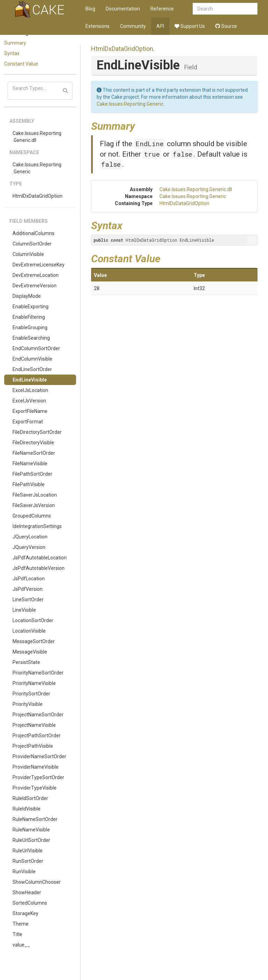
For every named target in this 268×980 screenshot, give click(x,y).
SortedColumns (30, 903)
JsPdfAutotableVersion (39, 568)
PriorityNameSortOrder (38, 673)
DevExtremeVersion (35, 286)
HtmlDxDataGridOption (38, 196)
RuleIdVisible (27, 809)
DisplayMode (27, 296)
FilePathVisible (29, 484)
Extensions (98, 26)
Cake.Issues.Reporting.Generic (37, 168)
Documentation (123, 9)
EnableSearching (31, 338)
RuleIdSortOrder (30, 798)
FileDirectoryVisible (33, 443)
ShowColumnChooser (37, 882)
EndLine (150, 144)
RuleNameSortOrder (35, 819)
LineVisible (24, 610)
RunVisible (24, 872)
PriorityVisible (28, 704)
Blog (90, 9)
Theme (21, 924)
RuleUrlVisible (28, 851)
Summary (15, 43)
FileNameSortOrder (34, 453)
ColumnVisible (28, 254)
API (160, 26)
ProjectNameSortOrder (38, 715)
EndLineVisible (30, 380)
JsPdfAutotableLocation (40, 558)
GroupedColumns (32, 516)
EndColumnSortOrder (36, 348)
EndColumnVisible (32, 359)
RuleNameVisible (31, 830)
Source (226, 26)
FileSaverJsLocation (35, 495)
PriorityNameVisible (34, 683)
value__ (21, 945)
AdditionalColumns (33, 233)
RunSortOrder (28, 861)
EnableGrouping (30, 327)
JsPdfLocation (29, 579)
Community (133, 26)
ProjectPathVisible (33, 746)
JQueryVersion (29, 547)
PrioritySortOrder (31, 694)
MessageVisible (30, 652)
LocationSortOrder (33, 620)
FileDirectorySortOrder (37, 432)
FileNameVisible (30, 463)
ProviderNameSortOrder (39, 756)
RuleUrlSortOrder (31, 840)
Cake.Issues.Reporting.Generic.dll (37, 137)
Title (17, 934)
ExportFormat (28, 422)
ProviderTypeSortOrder (38, 777)
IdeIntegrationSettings (37, 526)
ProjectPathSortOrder (37, 736)
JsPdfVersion (28, 589)
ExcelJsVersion (29, 401)
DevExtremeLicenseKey (39, 265)
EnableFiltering (29, 317)
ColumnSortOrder (32, 244)
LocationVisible (29, 631)
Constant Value (21, 64)
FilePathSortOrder (32, 474)
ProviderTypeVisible (35, 788)
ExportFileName (30, 411)
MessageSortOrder (34, 641)
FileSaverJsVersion (34, 505)
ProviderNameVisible (36, 767)
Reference (162, 9)
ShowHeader (27, 892)
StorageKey (25, 913)
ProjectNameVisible (34, 725)
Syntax (12, 53)
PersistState (26, 662)
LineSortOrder (28, 600)
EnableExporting (31, 307)
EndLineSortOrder (32, 369)
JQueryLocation (30, 537)
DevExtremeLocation (36, 275)
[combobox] (225, 9)
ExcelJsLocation (30, 390)
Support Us (190, 26)
